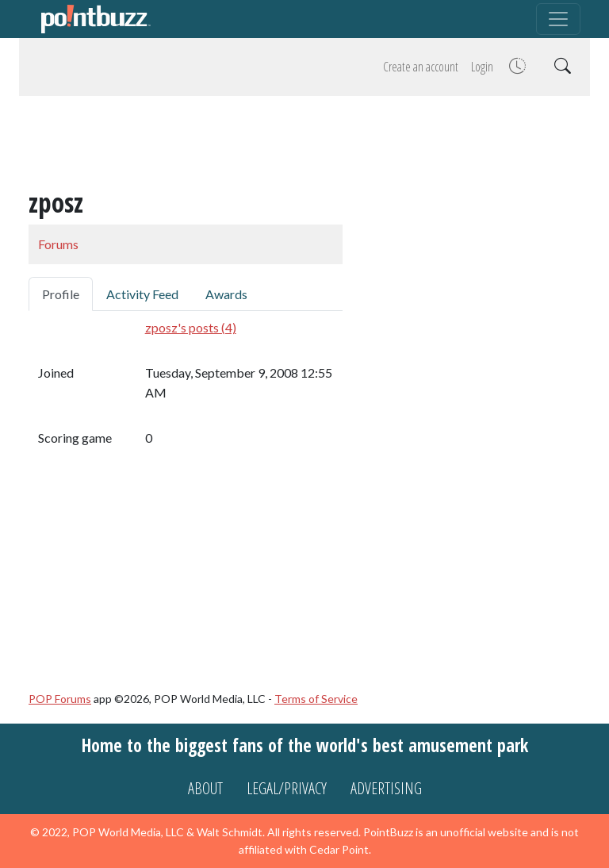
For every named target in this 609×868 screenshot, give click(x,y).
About (205, 788)
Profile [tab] (61, 294)
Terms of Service (316, 699)
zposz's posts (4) (191, 327)
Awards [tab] (226, 294)
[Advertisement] (304, 144)
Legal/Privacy (287, 788)
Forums (58, 244)
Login (482, 67)
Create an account (421, 67)
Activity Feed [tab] (142, 294)
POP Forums (60, 699)
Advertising (386, 788)
